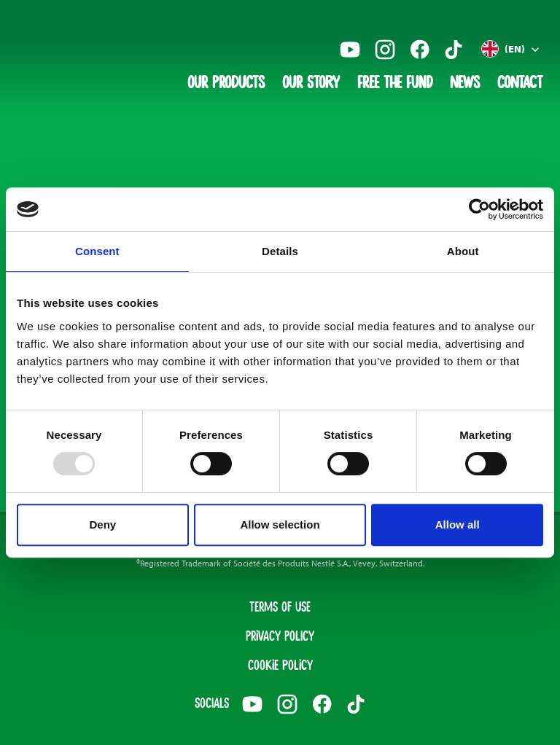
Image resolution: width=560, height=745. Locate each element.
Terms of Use (280, 608)
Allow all (458, 524)
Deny (102, 524)
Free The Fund (395, 83)
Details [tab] (280, 251)
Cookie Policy (280, 666)
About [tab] (463, 251)
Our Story (311, 83)
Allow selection (280, 524)
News (465, 83)
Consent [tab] (97, 251)
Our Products (226, 83)
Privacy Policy (280, 637)
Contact (520, 83)
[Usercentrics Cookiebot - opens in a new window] (479, 209)
